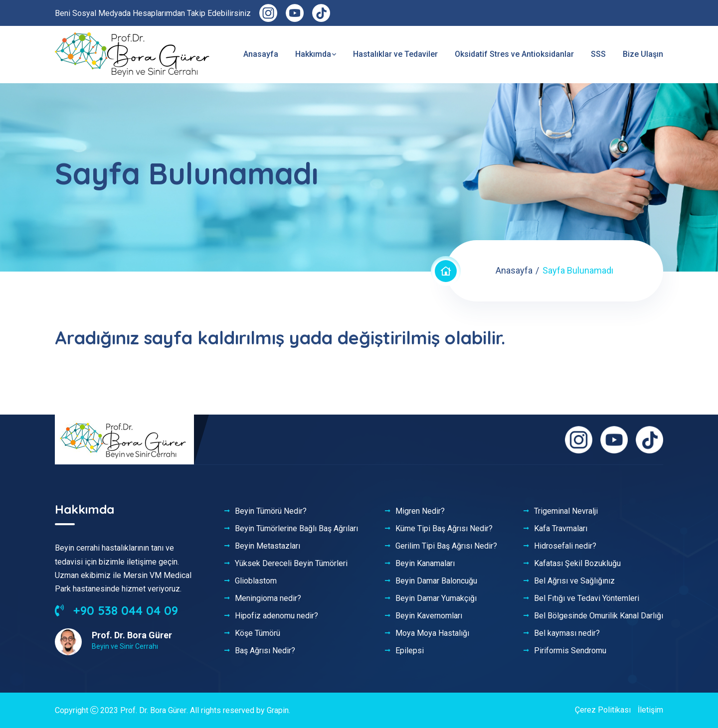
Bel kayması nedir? (567, 633)
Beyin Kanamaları (425, 564)
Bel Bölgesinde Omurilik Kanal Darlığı (599, 616)
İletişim (650, 710)
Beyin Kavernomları (429, 616)
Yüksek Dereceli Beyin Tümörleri (291, 564)
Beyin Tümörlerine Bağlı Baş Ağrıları (296, 529)
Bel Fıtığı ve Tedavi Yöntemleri (587, 598)
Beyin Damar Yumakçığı (436, 598)
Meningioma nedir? (268, 598)
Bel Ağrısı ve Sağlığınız (574, 581)
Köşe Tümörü (258, 633)
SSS (598, 54)
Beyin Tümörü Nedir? (271, 511)
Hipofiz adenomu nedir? (276, 616)
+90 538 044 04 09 (116, 610)
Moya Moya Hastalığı (432, 633)
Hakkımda (313, 54)
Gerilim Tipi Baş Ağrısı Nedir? (446, 546)
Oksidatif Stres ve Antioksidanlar (514, 54)
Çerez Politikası (603, 710)
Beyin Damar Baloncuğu (436, 581)
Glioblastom (256, 581)
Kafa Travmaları (561, 529)
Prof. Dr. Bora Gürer (153, 710)
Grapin (277, 710)
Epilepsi (410, 651)
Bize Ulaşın (643, 54)
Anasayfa (261, 54)
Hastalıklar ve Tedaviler (395, 54)
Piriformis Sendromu (570, 651)
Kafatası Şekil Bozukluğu (577, 564)
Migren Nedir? (420, 511)
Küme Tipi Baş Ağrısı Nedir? (444, 529)
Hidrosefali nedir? (565, 546)
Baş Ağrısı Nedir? (265, 651)
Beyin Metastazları (268, 546)
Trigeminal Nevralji (566, 511)
